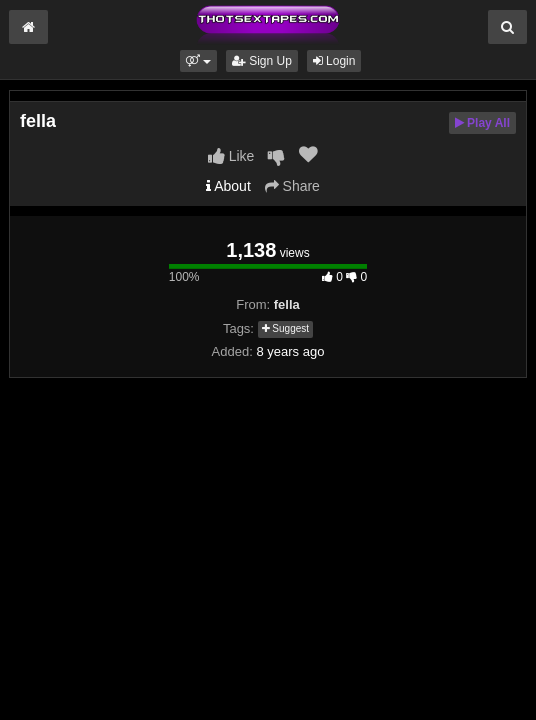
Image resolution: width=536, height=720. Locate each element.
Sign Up (262, 61)
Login (334, 61)
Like (231, 156)
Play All (482, 123)
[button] (198, 61)
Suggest (285, 328)
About (228, 186)
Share (292, 186)
